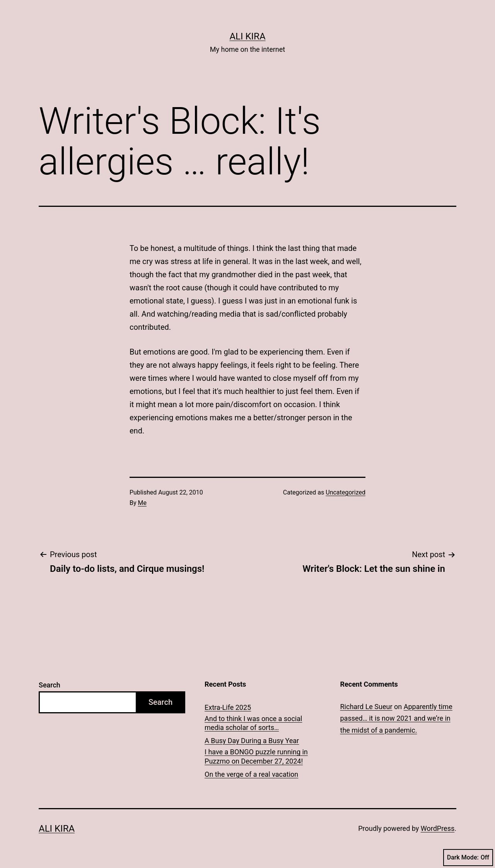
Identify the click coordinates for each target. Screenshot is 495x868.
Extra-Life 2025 (228, 707)
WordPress (438, 828)
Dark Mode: (468, 858)
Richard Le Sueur (366, 707)
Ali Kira (247, 36)
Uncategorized (346, 492)
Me (142, 503)
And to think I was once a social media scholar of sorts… (253, 723)
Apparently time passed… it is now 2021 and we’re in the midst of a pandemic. (396, 718)
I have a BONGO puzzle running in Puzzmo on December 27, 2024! (256, 756)
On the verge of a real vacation (251, 774)
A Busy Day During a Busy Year (252, 741)
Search (49, 685)
